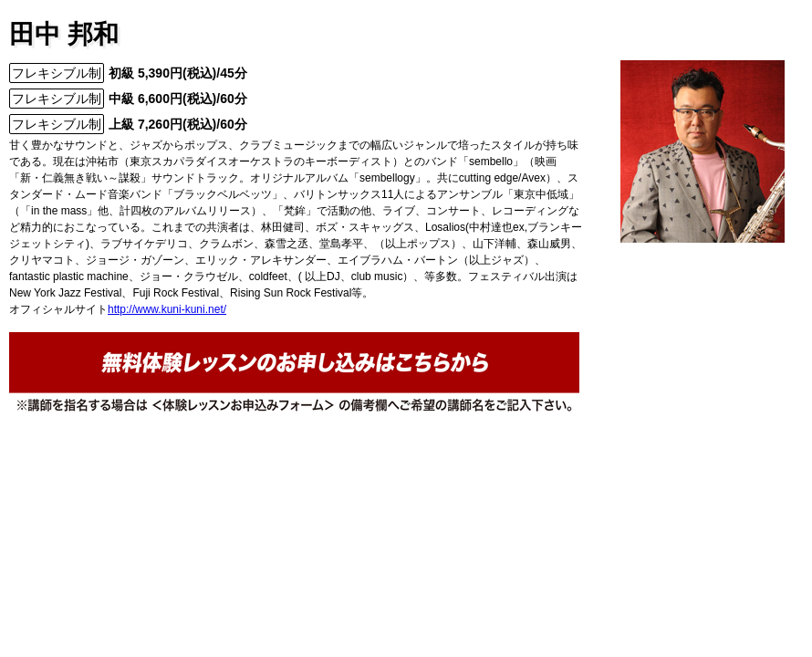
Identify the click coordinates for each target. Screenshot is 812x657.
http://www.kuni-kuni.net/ (167, 309)
